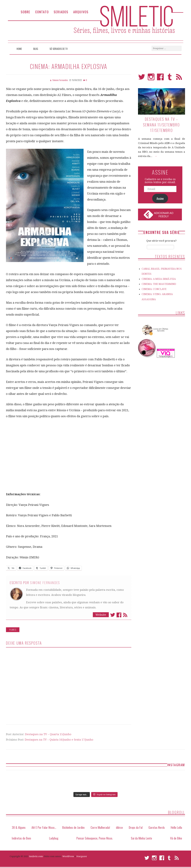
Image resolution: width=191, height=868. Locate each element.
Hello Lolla (176, 827)
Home (19, 49)
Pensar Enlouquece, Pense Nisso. (95, 838)
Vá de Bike (176, 838)
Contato (42, 12)
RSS (179, 78)
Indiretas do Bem (21, 838)
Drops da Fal (136, 827)
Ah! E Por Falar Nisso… (44, 827)
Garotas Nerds (157, 827)
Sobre (26, 12)
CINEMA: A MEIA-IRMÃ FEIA (159, 279)
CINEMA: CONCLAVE (154, 289)
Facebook (119, 615)
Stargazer (82, 856)
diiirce (119, 827)
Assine (160, 198)
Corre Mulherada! (100, 827)
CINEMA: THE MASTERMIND (159, 284)
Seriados (61, 12)
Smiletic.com (36, 856)
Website (101, 615)
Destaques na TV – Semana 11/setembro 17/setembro (162, 125)
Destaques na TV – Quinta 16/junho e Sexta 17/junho (59, 740)
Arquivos (81, 12)
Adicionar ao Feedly (164, 215)
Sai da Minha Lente (141, 838)
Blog (36, 49)
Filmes (13, 630)
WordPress (68, 856)
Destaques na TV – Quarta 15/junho (48, 734)
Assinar (125, 615)
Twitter (113, 615)
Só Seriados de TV (59, 49)
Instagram (151, 78)
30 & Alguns (19, 827)
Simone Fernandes (45, 583)
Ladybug (54, 838)
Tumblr (170, 78)
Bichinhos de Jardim (73, 827)
